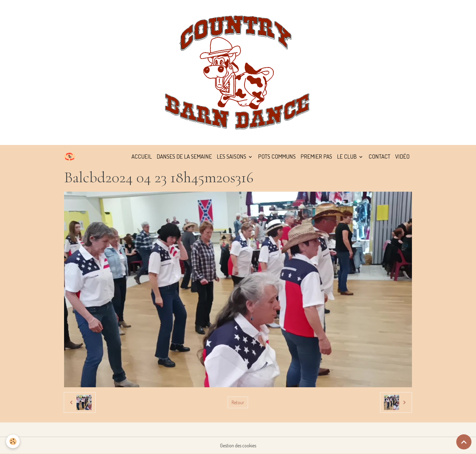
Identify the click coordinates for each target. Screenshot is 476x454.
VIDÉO (402, 156)
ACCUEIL (142, 156)
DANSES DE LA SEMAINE (184, 156)
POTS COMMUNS (277, 156)
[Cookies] (13, 441)
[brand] (71, 156)
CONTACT (379, 156)
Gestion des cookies (238, 446)
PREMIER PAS (316, 156)
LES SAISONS (232, 156)
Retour (238, 402)
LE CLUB (347, 156)
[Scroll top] (464, 442)
